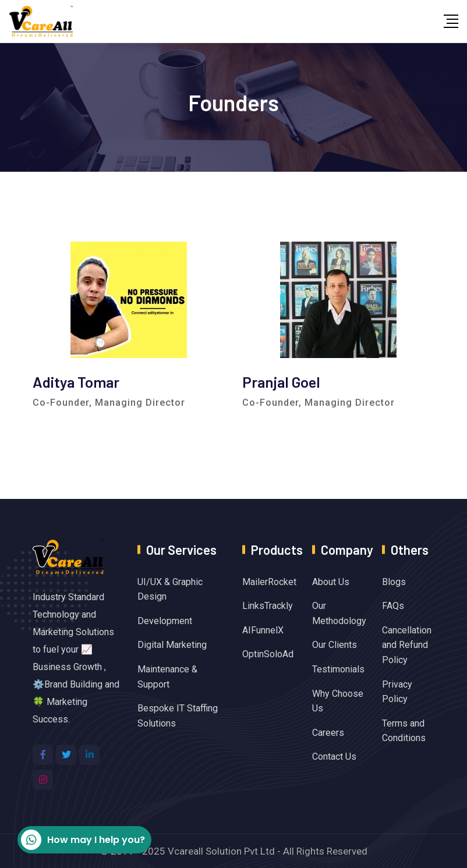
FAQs (393, 606)
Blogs (394, 582)
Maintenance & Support (167, 677)
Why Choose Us (338, 701)
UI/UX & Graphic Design (170, 589)
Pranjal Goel (281, 382)
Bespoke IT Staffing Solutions (178, 716)
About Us (331, 582)
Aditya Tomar (76, 382)
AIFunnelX (263, 630)
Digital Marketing (172, 645)
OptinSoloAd (268, 654)
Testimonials (338, 669)
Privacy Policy (397, 692)
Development (165, 621)
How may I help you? (83, 840)
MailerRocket (269, 582)
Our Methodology (339, 613)
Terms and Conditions (404, 731)
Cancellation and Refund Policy (407, 645)
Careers (328, 733)
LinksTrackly (268, 606)
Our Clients (335, 645)
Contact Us (334, 757)
